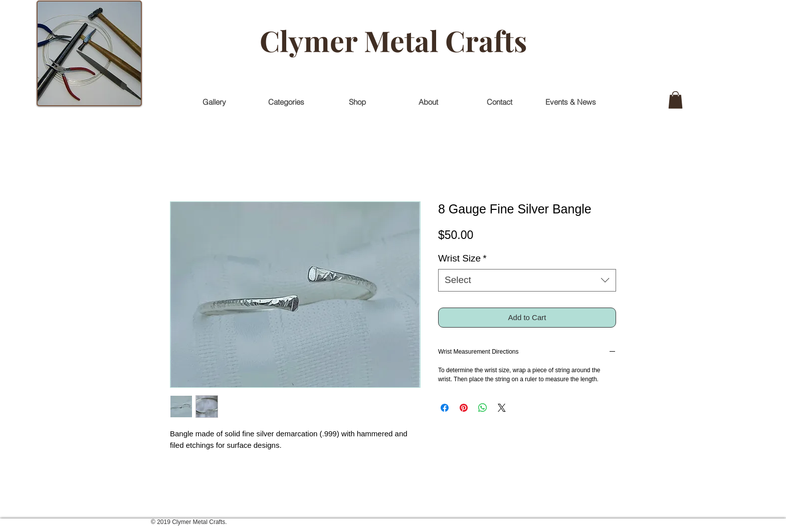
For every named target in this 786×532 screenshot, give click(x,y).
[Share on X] (502, 408)
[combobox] (527, 280)
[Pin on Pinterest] (464, 408)
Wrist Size (462, 258)
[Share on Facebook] (445, 408)
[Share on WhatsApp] (483, 408)
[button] (675, 100)
